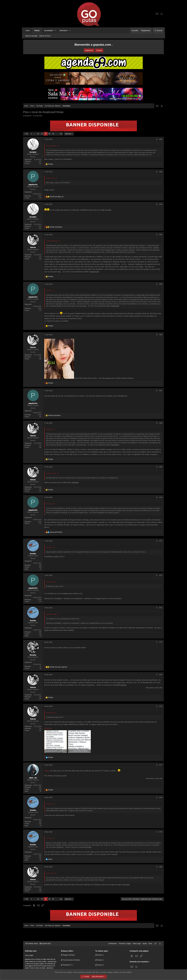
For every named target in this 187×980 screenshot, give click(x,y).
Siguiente (68, 134)
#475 (161, 675)
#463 (161, 204)
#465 (161, 284)
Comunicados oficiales (70, 960)
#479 (161, 832)
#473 (161, 608)
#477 (161, 765)
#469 (161, 467)
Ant (27, 134)
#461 (161, 139)
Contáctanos (113, 943)
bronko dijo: (50, 582)
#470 (161, 497)
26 (53, 134)
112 (61, 134)
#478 (161, 798)
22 (38, 134)
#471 (161, 541)
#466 (161, 335)
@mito (47, 771)
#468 (161, 423)
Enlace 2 (99, 960)
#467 (161, 391)
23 (42, 134)
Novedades (49, 30)
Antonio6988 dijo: (52, 241)
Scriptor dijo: (50, 178)
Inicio (28, 30)
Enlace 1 (99, 955)
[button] (55, 30)
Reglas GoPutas (68, 955)
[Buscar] (158, 30)
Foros (37, 30)
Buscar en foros (45, 36)
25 (49, 134)
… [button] (34, 134)
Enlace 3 (99, 965)
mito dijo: (49, 291)
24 (46, 134)
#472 (161, 575)
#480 (161, 867)
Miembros (64, 30)
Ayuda (145, 943)
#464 (161, 235)
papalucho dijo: (51, 146)
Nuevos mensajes (31, 36)
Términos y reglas (125, 943)
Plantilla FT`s (67, 965)
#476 (161, 706)
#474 (161, 642)
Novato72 (28, 116)
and (57, 197)
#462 (161, 172)
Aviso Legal (137, 943)
